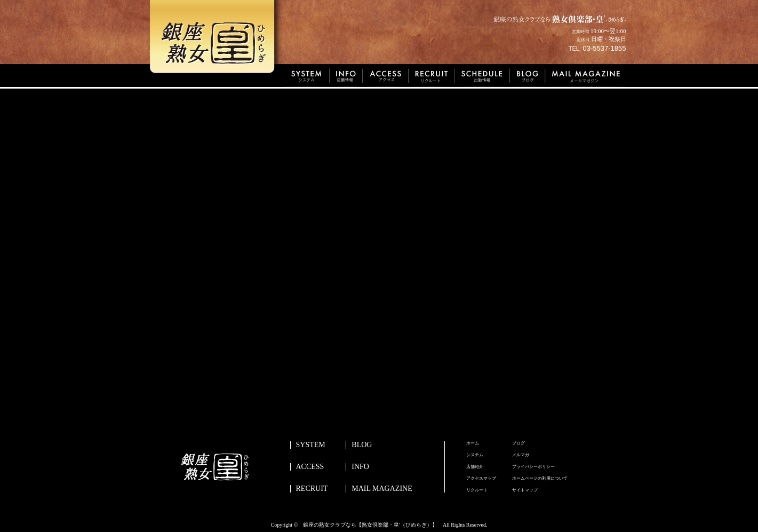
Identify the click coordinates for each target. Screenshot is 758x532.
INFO (360, 467)
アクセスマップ (481, 479)
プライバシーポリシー (533, 467)
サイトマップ (525, 490)
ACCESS (310, 467)
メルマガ (521, 455)
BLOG (362, 445)
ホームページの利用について (540, 479)
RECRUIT (312, 489)
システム (475, 455)
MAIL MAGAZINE (382, 489)
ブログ (518, 443)
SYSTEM (311, 445)
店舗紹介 (475, 467)
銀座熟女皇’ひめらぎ (217, 40)
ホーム (473, 443)
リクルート (477, 490)
